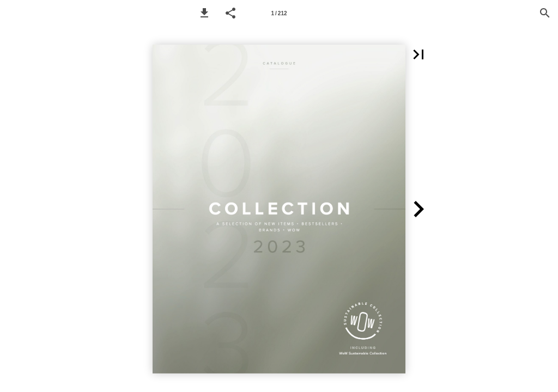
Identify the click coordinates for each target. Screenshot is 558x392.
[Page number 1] (279, 13)
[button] (204, 13)
